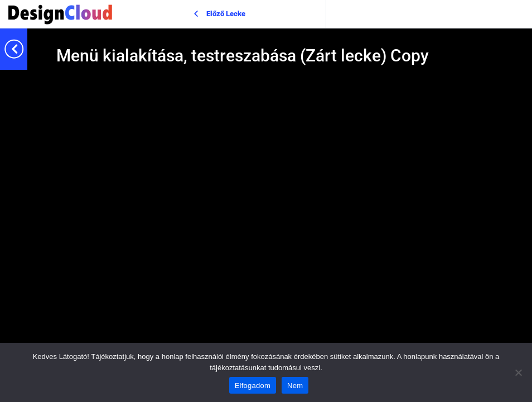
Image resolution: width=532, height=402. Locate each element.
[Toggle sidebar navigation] (24, 49)
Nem (295, 386)
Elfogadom (253, 386)
